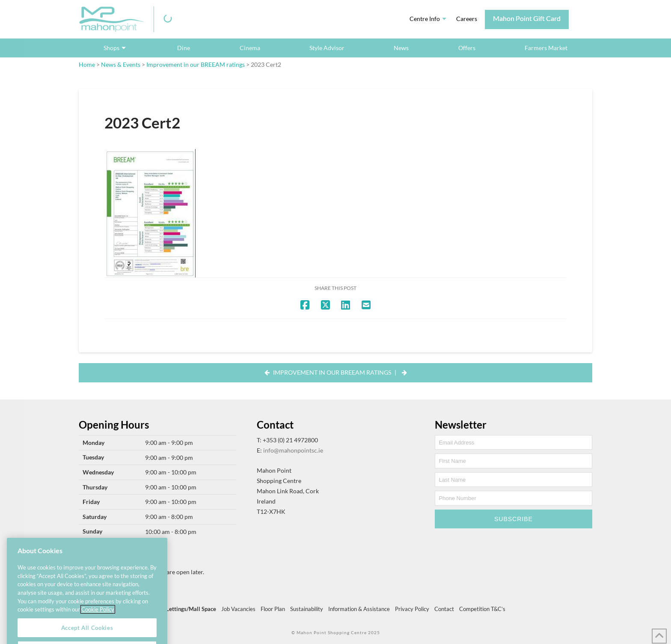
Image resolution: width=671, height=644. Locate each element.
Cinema (250, 48)
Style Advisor (327, 48)
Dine (184, 48)
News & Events (121, 64)
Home (87, 64)
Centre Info (425, 19)
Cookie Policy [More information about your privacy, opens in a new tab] (98, 619)
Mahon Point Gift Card (527, 18)
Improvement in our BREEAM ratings (196, 64)
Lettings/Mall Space (191, 609)
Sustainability (307, 609)
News (401, 48)
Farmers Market (546, 48)
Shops (111, 48)
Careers (467, 19)
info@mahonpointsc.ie (293, 450)
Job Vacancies (238, 609)
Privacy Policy (412, 609)
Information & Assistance (359, 609)
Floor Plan (273, 609)
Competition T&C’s (482, 609)
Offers (467, 48)
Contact (444, 609)
